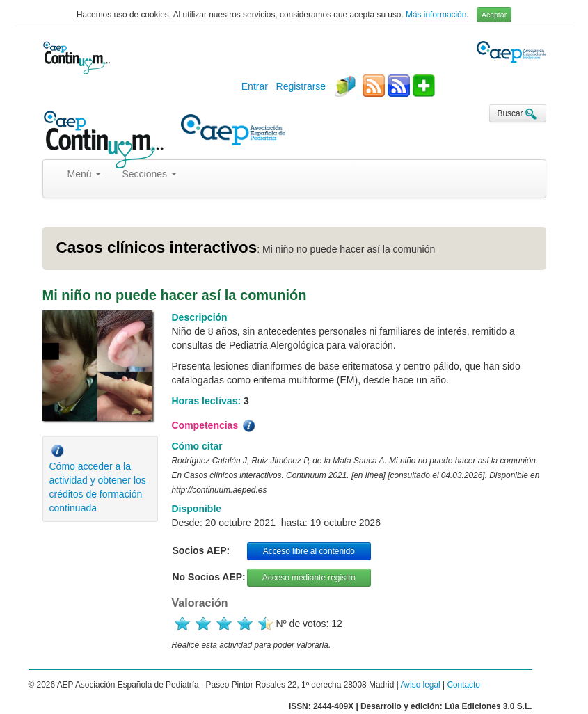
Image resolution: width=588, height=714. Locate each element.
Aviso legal (420, 685)
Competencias (215, 426)
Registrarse (301, 86)
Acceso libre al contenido (309, 551)
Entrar (255, 86)
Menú (85, 174)
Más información (436, 15)
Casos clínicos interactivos (157, 247)
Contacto (463, 685)
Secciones (149, 174)
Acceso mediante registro (309, 578)
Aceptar (494, 15)
